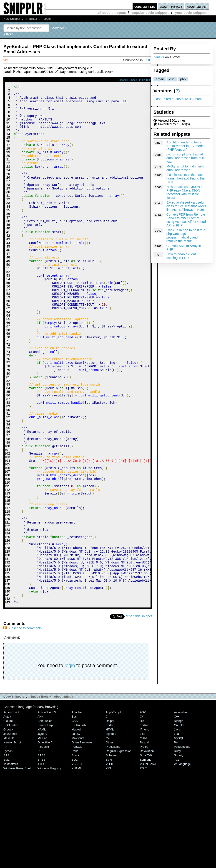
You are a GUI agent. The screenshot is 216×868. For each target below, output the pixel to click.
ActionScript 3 (47, 810)
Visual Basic (148, 861)
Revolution (147, 848)
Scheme (111, 853)
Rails (75, 848)
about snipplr (197, 6)
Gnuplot (179, 823)
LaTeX (76, 831)
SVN (109, 857)
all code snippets (112, 13)
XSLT (143, 866)
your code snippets (191, 13)
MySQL (179, 835)
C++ (177, 814)
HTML (110, 827)
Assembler (181, 810)
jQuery (42, 831)
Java (177, 827)
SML (6, 857)
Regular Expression (119, 848)
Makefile (9, 835)
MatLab (42, 835)
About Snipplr (64, 794)
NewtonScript (12, 840)
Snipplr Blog (39, 794)
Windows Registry (49, 866)
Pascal (144, 840)
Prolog (144, 844)
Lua (176, 831)
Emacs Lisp (45, 823)
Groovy (8, 827)
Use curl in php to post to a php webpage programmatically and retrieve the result (186, 236)
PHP (148, 60)
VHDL (110, 861)
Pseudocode (182, 844)
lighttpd (111, 831)
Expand (122, 80)
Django (179, 818)
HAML (42, 827)
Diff (142, 818)
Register (32, 19)
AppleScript (113, 810)
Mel (108, 835)
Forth (109, 823)
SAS (6, 853)
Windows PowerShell (17, 866)
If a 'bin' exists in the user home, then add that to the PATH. (186, 178)
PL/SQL (77, 844)
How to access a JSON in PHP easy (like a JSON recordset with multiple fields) (185, 192)
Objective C (45, 840)
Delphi (110, 818)
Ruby (177, 848)
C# (142, 814)
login (70, 763)
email (160, 79)
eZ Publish (79, 823)
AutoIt (7, 814)
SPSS (41, 857)
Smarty (179, 853)
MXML (144, 835)
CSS (75, 818)
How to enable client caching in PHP (181, 256)
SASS (41, 853)
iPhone (144, 827)
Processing (113, 844)
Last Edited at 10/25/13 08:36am (178, 99)
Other (109, 840)
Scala (75, 853)
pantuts (159, 57)
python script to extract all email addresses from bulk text (186, 158)
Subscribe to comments (23, 725)
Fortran (145, 823)
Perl (177, 840)
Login (47, 19)
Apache (77, 810)
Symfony (146, 857)
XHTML (77, 866)
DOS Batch (11, 823)
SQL (75, 857)
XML (109, 866)
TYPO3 (42, 861)
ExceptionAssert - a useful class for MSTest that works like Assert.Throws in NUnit (186, 206)
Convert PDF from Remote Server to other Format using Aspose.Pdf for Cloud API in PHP (186, 220)
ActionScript (11, 810)
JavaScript (10, 831)
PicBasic (43, 844)
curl (172, 79)
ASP (143, 810)
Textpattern (11, 861)
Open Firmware (82, 840)
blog (163, 6)
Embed (133, 80)
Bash (75, 814)
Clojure (8, 818)
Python (8, 848)
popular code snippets (151, 13)
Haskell (76, 827)
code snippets (145, 6)
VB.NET (77, 861)
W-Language (182, 861)
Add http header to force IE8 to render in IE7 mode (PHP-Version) (185, 146)
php (183, 79)
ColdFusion (45, 818)
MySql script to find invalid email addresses (185, 168)
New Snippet (12, 19)
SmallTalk (146, 853)
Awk (40, 814)
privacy (177, 6)
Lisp (143, 831)
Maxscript (78, 835)
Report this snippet (138, 713)
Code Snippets (14, 794)
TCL (177, 857)
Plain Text (145, 80)
